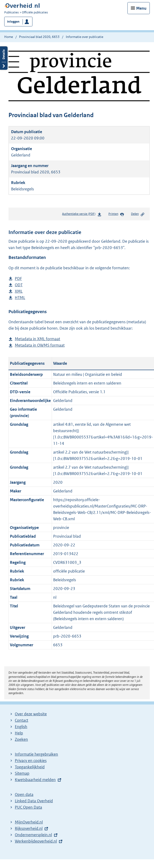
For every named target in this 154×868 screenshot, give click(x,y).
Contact (22, 720)
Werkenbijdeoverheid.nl (36, 841)
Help (19, 733)
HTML (20, 298)
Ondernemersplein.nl (33, 835)
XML (19, 291)
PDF (18, 279)
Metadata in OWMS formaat (40, 345)
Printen (116, 214)
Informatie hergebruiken (36, 754)
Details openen (4, 58)
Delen (138, 214)
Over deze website (31, 714)
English (21, 727)
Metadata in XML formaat (38, 339)
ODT (19, 285)
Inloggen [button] (13, 22)
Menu (141, 8)
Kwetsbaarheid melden (35, 780)
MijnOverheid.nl (29, 822)
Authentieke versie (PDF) (82, 215)
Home (9, 37)
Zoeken (21, 739)
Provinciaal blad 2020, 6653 (39, 37)
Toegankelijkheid (30, 767)
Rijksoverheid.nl (29, 828)
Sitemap (22, 773)
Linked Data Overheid (34, 801)
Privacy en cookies (31, 761)
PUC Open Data (28, 807)
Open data (24, 794)
